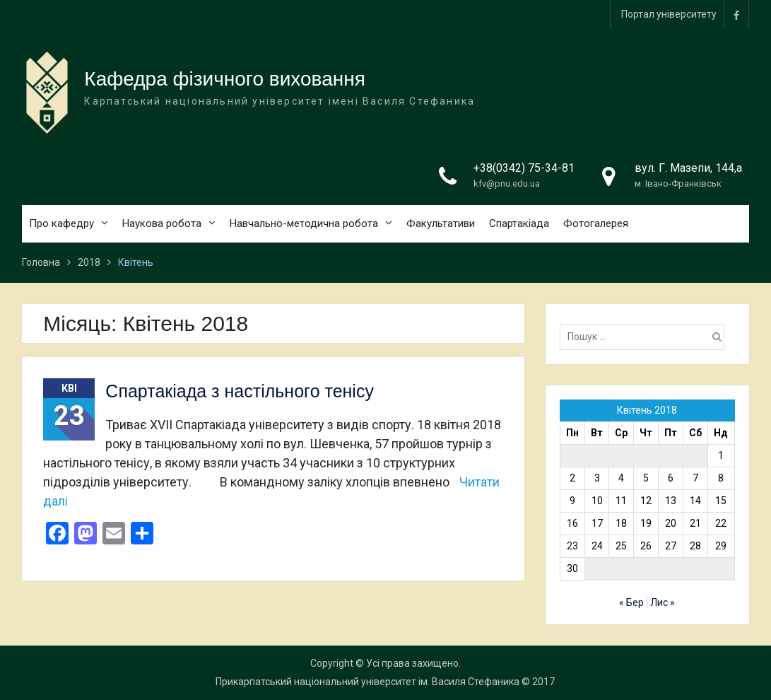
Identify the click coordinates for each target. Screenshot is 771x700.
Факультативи (441, 223)
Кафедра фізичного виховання (224, 79)
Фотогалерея (596, 223)
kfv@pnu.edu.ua (507, 183)
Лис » (663, 602)
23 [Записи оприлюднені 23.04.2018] (572, 546)
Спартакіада (519, 223)
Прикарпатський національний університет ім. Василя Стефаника (367, 682)
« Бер (631, 602)
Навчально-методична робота (304, 223)
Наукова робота (162, 223)
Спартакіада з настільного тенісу (240, 391)
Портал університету (669, 14)
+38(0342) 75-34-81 (524, 168)
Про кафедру (61, 223)
